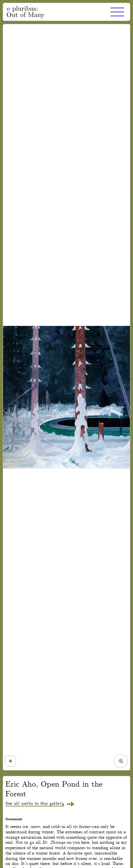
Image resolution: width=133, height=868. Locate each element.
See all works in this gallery (35, 804)
